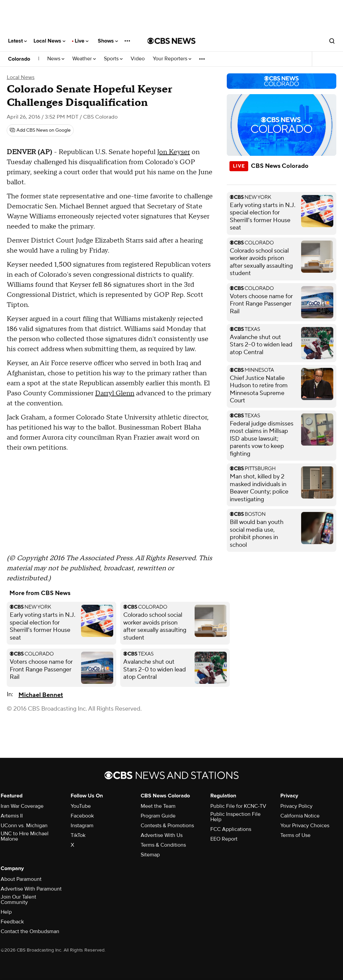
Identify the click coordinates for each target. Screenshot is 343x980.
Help (6, 912)
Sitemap (150, 855)
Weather (84, 59)
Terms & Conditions (163, 845)
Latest (17, 41)
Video (138, 59)
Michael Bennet (41, 695)
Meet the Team (158, 806)
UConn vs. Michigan (24, 826)
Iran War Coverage (22, 806)
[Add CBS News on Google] (40, 130)
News (56, 59)
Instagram (82, 826)
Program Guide (158, 816)
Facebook (82, 816)
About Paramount (21, 879)
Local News (49, 41)
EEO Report (224, 839)
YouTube (81, 806)
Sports (113, 59)
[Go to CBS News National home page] (171, 41)
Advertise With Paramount (31, 889)
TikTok (78, 835)
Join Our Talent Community (18, 900)
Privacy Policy (296, 806)
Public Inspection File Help (235, 817)
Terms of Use (295, 835)
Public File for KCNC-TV (238, 806)
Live (82, 41)
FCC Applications (231, 829)
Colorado (19, 59)
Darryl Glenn (115, 393)
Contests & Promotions (167, 826)
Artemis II (12, 816)
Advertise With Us (162, 835)
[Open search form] (332, 41)
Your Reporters (172, 59)
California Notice (300, 816)
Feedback (12, 922)
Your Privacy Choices (305, 826)
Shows (108, 41)
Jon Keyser (174, 152)
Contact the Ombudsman (30, 931)
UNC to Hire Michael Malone (25, 836)
